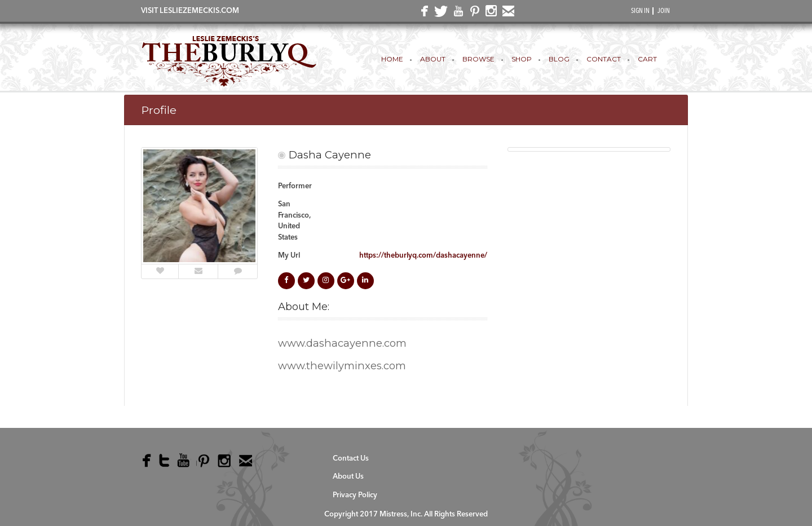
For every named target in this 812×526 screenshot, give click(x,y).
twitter (439, 14)
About (433, 59)
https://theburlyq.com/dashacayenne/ (423, 256)
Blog (559, 59)
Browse (478, 59)
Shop (522, 59)
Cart (647, 59)
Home (392, 59)
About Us (348, 477)
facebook (422, 14)
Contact (604, 59)
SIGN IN (640, 11)
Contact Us (351, 459)
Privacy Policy (355, 495)
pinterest (473, 14)
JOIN (664, 11)
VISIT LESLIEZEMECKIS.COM (190, 11)
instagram (489, 14)
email (506, 14)
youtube (456, 14)
